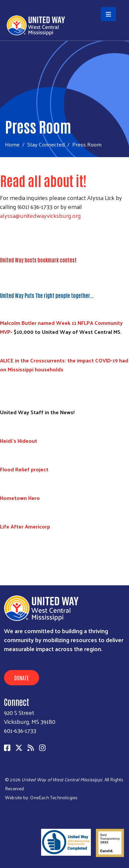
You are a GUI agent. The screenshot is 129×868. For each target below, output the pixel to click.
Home (12, 144)
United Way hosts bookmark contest (38, 260)
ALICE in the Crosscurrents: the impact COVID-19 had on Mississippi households (64, 365)
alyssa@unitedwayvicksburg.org (40, 215)
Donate (22, 678)
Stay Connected (46, 144)
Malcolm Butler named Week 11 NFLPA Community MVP (61, 327)
